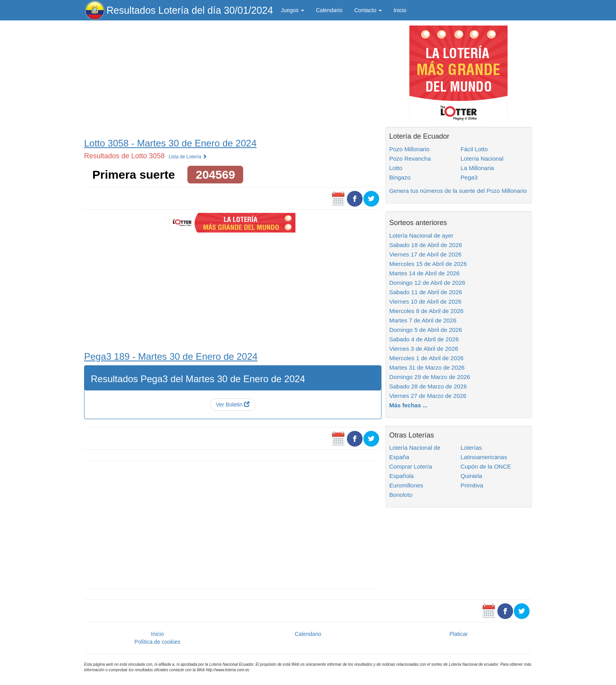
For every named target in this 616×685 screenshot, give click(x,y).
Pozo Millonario (410, 149)
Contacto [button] (368, 10)
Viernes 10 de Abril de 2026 (425, 301)
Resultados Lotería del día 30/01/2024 (190, 10)
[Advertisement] (233, 77)
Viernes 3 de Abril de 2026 (424, 349)
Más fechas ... (409, 405)
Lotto (396, 168)
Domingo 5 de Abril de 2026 (426, 330)
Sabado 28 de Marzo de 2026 (428, 386)
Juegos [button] (292, 10)
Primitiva (472, 485)
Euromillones (406, 485)
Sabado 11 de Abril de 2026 (426, 292)
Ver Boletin (233, 405)
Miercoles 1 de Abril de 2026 (426, 358)
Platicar (459, 634)
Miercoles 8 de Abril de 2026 (426, 311)
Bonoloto (401, 495)
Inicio (400, 10)
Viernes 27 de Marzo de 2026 (428, 396)
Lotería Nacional (482, 158)
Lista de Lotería (188, 157)
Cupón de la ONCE (486, 466)
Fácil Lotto (474, 149)
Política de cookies (157, 642)
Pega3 (469, 177)
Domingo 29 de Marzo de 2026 (430, 377)
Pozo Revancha (410, 158)
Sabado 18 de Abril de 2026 (426, 245)
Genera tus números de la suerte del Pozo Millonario (458, 191)
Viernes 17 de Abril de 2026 (425, 254)
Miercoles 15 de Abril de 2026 (428, 264)
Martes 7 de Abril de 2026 (423, 320)
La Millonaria (477, 168)
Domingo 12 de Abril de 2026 (427, 283)
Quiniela (471, 476)
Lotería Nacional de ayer (421, 235)
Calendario (329, 10)
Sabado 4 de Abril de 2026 (424, 339)
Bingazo (400, 177)
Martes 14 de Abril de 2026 (424, 273)
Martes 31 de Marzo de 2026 (427, 367)
